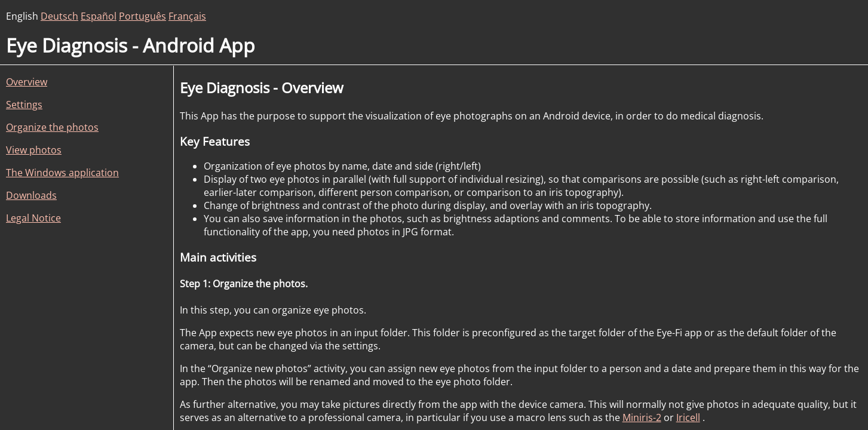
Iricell (688, 417)
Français (187, 16)
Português (142, 16)
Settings (24, 105)
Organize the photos (52, 127)
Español (99, 16)
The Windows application (62, 173)
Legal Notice (33, 218)
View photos (34, 150)
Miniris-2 (642, 417)
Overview (27, 82)
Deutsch (59, 16)
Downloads (31, 195)
